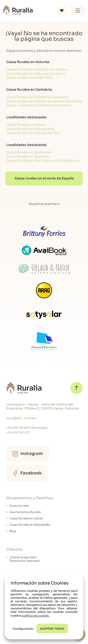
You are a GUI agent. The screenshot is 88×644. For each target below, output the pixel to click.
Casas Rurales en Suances (28, 156)
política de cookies (35, 616)
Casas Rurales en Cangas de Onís (33, 133)
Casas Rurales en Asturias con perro (36, 74)
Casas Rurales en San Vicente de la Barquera (43, 160)
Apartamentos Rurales (25, 512)
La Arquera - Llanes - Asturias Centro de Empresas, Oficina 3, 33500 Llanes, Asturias (43, 407)
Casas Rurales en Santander (29, 152)
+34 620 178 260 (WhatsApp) (27, 428)
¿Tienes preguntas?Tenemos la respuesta (25, 559)
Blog (13, 531)
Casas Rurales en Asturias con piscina (37, 69)
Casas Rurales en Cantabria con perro (37, 97)
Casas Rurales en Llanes (26, 125)
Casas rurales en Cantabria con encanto (39, 105)
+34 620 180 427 (18, 432)
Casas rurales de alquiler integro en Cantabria (44, 101)
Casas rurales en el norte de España (44, 178)
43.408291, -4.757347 (21, 418)
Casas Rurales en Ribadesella (30, 129)
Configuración (23, 629)
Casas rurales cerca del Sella (30, 78)
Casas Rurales (19, 506)
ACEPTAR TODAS (52, 629)
